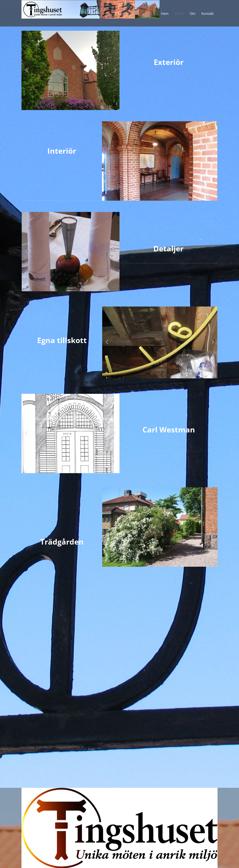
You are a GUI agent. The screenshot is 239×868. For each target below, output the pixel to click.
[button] (26, 70)
